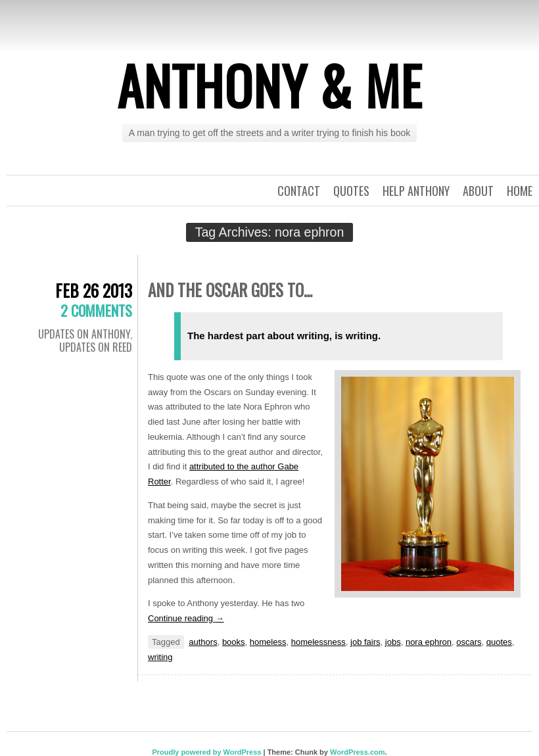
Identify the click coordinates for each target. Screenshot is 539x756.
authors (203, 642)
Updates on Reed (96, 347)
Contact (299, 191)
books (234, 642)
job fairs (365, 642)
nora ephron (429, 642)
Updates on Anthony (84, 334)
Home (520, 191)
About (478, 191)
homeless (268, 642)
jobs (393, 642)
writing (160, 657)
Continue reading (186, 618)
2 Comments (96, 310)
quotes (499, 642)
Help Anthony (416, 191)
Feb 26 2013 (94, 290)
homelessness (318, 642)
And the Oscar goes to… (230, 290)
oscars (469, 642)
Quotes (351, 191)
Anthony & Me (269, 85)
